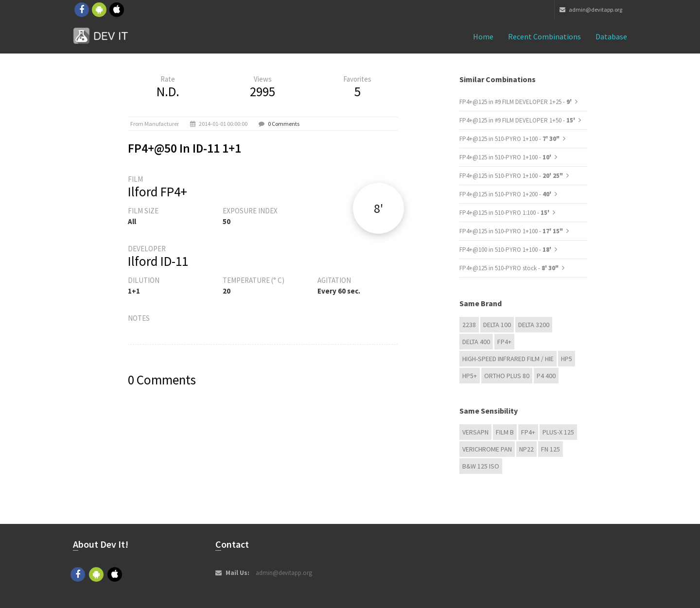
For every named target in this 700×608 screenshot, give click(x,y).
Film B (505, 432)
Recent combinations (544, 36)
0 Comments (284, 124)
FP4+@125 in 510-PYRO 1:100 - (505, 213)
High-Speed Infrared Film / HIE (508, 359)
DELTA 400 (476, 342)
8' (378, 208)
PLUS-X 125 (558, 432)
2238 (469, 325)
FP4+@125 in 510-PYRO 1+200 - (506, 194)
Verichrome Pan (487, 449)
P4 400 (546, 376)
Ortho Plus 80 (507, 376)
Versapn (475, 432)
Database (611, 36)
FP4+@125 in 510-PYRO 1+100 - (509, 139)
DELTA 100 (497, 325)
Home (483, 36)
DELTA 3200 (534, 325)
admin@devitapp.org (591, 9)
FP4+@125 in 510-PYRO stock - (509, 268)
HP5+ (470, 376)
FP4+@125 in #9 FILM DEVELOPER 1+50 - (518, 120)
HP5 (567, 359)
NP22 (526, 449)
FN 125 (551, 449)
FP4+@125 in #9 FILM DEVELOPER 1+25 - (516, 102)
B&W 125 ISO (481, 466)
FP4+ (504, 342)
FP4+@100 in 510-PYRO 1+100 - (506, 250)
